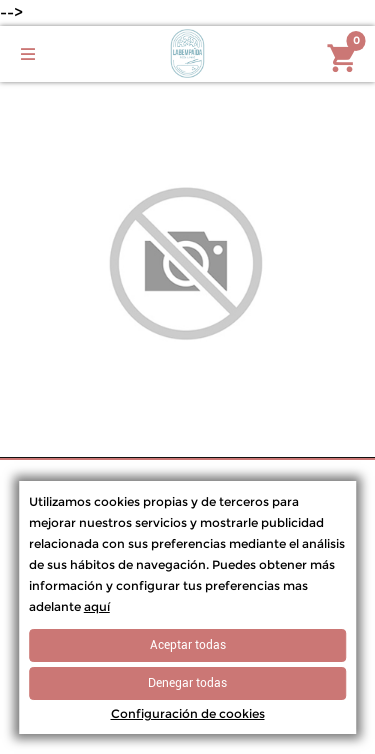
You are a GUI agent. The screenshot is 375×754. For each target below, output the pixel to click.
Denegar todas (187, 683)
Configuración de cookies (188, 713)
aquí (97, 606)
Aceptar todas (188, 645)
